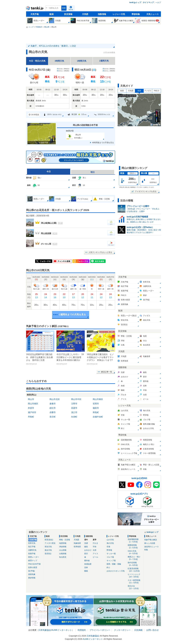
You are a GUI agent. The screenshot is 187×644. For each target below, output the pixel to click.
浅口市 (74, 412)
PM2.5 (157, 91)
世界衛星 (77, 547)
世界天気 (32, 543)
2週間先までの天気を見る (73, 315)
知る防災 (63, 557)
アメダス (148, 91)
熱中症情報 (135, 564)
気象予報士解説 (151, 540)
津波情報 (63, 547)
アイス (95, 554)
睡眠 (86, 571)
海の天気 (110, 543)
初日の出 (135, 587)
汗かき (95, 543)
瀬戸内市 (32, 412)
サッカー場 (111, 554)
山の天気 (110, 540)
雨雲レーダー (34, 557)
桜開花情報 (135, 546)
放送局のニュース (152, 547)
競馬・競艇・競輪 (114, 564)
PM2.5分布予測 (34, 564)
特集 (146, 550)
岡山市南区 (33, 404)
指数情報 (102, 14)
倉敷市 (53, 404)
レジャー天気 (119, 14)
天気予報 (35, 14)
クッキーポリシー (122, 630)
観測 (51, 14)
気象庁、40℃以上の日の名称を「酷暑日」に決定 (53, 46)
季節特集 (136, 14)
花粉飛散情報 (135, 541)
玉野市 (74, 404)
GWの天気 (135, 552)
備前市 (96, 408)
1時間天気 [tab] (82, 61)
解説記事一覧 (107, 372)
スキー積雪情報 (135, 582)
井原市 (31, 408)
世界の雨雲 (33, 567)
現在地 (71, 10)
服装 (86, 547)
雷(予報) (31, 571)
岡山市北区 (55, 399)
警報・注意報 (65, 540)
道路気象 (32, 574)
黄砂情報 (32, 578)
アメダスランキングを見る (146, 191)
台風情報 (63, 554)
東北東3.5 (77, 114)
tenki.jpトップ (135, 2)
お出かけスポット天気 (116, 571)
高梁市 (74, 408)
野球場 (109, 550)
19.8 (52, 115)
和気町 (96, 412)
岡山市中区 (76, 399)
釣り (108, 567)
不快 (95, 547)
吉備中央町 (98, 417)
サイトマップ (148, 2)
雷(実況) (48, 554)
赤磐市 (53, 412)
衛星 (122, 91)
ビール (95, 557)
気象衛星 (77, 543)
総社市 (53, 408)
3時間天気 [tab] (59, 61)
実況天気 (48, 547)
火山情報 (63, 550)
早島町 (31, 417)
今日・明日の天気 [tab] (37, 61)
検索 (64, 8)
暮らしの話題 (150, 543)
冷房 (95, 550)
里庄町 (53, 417)
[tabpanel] (71, 93)
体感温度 (88, 564)
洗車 (86, 567)
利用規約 (82, 630)
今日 (49, 172)
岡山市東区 (98, 399)
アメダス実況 (50, 543)
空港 (108, 547)
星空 (86, 554)
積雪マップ (33, 561)
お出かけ (88, 550)
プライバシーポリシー (100, 630)
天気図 (85, 14)
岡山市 (31, 399)
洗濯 (86, 543)
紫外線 (87, 561)
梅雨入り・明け (135, 558)
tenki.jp (35, 9)
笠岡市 (96, 404)
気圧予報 (32, 547)
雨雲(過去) (49, 540)
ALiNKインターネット (62, 630)
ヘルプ (158, 2)
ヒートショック (135, 576)
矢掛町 (74, 417)
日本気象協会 (45, 630)
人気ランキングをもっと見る (100, 252)
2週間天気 (104, 61)
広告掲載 (138, 630)
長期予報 (32, 554)
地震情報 (63, 543)
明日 (93, 172)
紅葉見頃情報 (135, 570)
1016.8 (102, 115)
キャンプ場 (111, 561)
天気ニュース (153, 14)
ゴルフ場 (110, 557)
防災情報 (68, 14)
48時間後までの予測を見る (103, 143)
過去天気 (48, 550)
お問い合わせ (153, 630)
